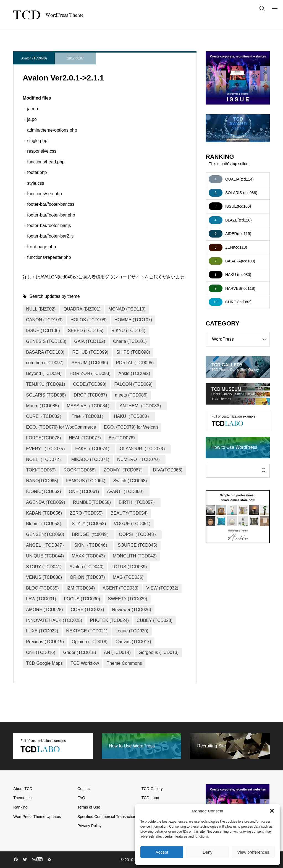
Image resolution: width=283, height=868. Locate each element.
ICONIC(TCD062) (43, 492)
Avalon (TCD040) (34, 58)
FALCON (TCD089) (133, 384)
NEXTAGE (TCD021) (87, 631)
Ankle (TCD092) (134, 373)
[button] (272, 811)
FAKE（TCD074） (93, 449)
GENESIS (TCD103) (46, 341)
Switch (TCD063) (130, 481)
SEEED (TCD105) (86, 331)
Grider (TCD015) (79, 652)
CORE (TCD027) (87, 610)
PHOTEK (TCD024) (109, 620)
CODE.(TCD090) (90, 384)
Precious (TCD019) (45, 642)
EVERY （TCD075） (47, 449)
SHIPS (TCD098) (133, 352)
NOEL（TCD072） (45, 459)
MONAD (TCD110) (127, 309)
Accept (162, 852)
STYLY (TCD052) (89, 524)
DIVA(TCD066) (168, 470)
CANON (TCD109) (44, 320)
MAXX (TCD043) (88, 556)
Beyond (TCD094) (44, 373)
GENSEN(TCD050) (45, 534)
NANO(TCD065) (42, 481)
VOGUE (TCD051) (132, 524)
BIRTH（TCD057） (138, 502)
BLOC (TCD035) (42, 588)
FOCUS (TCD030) (82, 599)
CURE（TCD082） (45, 416)
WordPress (241, 339)
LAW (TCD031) (41, 599)
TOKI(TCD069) (41, 470)
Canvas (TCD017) (133, 642)
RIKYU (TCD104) (129, 331)
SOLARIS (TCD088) (46, 395)
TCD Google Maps (44, 663)
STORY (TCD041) (44, 567)
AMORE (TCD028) (44, 610)
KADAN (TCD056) (44, 513)
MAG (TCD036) (128, 577)
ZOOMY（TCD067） (124, 470)
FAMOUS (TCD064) (86, 481)
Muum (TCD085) (42, 406)
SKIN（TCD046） (92, 545)
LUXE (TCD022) (42, 631)
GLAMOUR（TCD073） (143, 449)
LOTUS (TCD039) (129, 567)
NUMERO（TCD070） (140, 459)
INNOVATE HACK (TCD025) (54, 620)
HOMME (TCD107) (133, 320)
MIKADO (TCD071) (90, 459)
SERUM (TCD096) (90, 363)
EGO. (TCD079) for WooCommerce (61, 427)
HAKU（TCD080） (133, 416)
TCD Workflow (85, 663)
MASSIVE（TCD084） (89, 406)
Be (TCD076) (122, 438)
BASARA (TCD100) (45, 352)
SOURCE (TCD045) (137, 545)
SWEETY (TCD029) (128, 599)
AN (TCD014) (117, 652)
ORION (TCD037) (87, 577)
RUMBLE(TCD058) (92, 502)
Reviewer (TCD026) (131, 610)
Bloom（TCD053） (45, 524)
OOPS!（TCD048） (138, 534)
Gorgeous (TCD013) (158, 652)
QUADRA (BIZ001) (82, 309)
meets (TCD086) (131, 395)
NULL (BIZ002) (41, 309)
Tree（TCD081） (89, 416)
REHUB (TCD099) (90, 352)
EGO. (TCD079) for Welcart (131, 427)
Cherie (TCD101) (130, 341)
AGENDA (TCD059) (45, 502)
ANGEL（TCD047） (46, 545)
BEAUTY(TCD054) (129, 513)
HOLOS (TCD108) (89, 320)
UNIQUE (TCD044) (45, 556)
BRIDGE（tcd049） (91, 534)
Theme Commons (124, 663)
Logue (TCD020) (132, 631)
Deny (207, 852)
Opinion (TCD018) (90, 642)
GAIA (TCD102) (90, 341)
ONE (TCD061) (84, 492)
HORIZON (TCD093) (90, 373)
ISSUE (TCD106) (43, 331)
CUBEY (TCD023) (155, 620)
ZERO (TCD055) (86, 513)
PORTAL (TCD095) (135, 363)
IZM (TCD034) (81, 588)
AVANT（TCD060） (127, 492)
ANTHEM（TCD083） (142, 406)
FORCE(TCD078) (43, 438)
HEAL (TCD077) (85, 438)
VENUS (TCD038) (44, 577)
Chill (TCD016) (41, 652)
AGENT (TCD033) (121, 588)
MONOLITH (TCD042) (135, 556)
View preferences (253, 852)
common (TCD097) (45, 363)
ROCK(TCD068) (80, 470)
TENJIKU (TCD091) (45, 384)
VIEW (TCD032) (163, 588)
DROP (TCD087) (91, 395)
